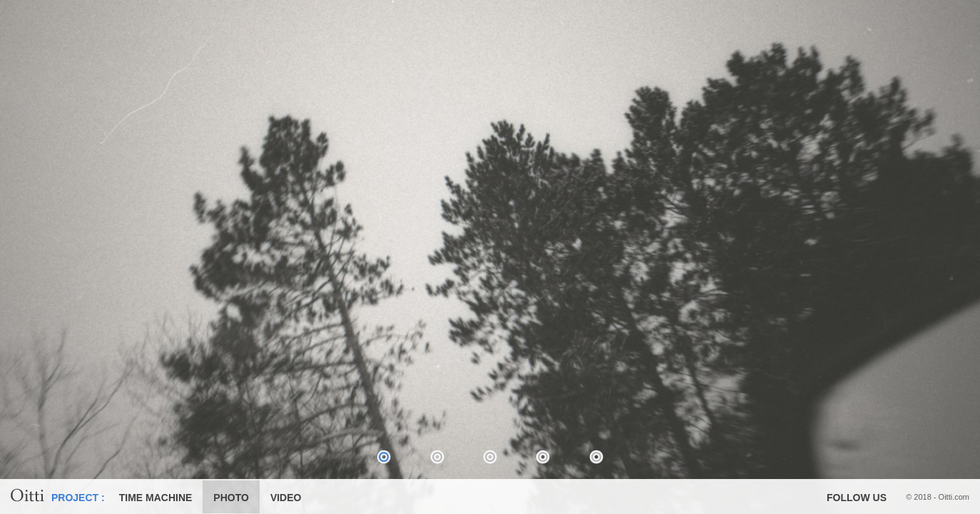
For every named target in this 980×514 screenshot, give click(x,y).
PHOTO (231, 498)
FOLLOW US (857, 498)
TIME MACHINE (156, 498)
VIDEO (286, 498)
